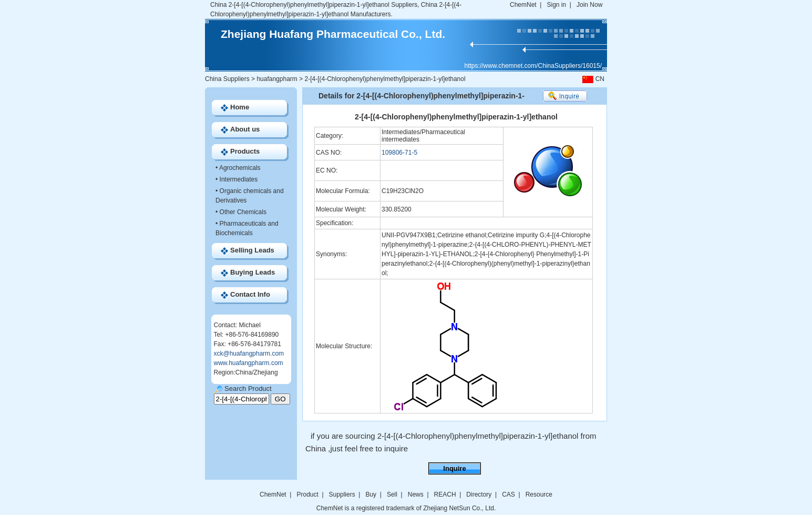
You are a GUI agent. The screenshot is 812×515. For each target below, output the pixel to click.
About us (245, 129)
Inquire (454, 468)
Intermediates (239, 179)
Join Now (589, 5)
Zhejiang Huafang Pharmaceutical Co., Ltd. (333, 34)
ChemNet (523, 5)
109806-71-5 (399, 153)
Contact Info (250, 294)
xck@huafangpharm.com (249, 354)
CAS (508, 494)
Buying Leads (253, 272)
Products (245, 151)
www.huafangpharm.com (249, 363)
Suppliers (342, 494)
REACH (445, 494)
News (416, 494)
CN (592, 79)
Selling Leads (252, 250)
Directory (479, 494)
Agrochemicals (240, 168)
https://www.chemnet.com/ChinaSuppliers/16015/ (533, 66)
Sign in (556, 5)
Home (240, 107)
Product (308, 494)
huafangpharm (277, 79)
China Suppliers (227, 79)
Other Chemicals (243, 212)
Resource (539, 494)
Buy (371, 494)
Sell (392, 494)
